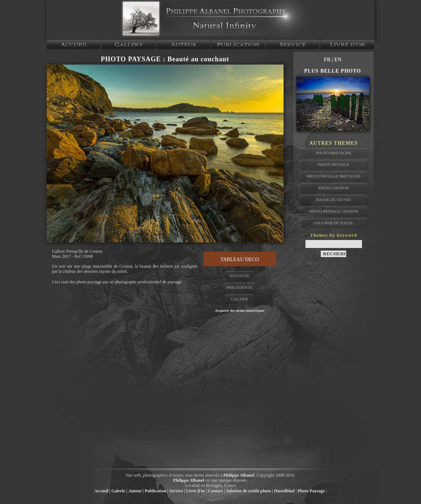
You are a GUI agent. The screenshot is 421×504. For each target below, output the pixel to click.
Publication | (156, 491)
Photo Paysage (311, 491)
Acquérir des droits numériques (240, 311)
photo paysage (334, 164)
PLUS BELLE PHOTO (333, 71)
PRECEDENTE (239, 287)
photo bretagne (333, 153)
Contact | (217, 491)
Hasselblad (284, 491)
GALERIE (240, 299)
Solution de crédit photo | (250, 491)
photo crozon (334, 188)
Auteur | (136, 491)
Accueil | (102, 491)
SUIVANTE (240, 276)
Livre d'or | (196, 491)
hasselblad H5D (334, 199)
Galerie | (119, 491)
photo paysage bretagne (334, 176)
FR (328, 60)
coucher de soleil (334, 223)
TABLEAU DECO (240, 259)
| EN (337, 60)
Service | (177, 491)
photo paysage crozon (334, 211)
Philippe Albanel (239, 475)
